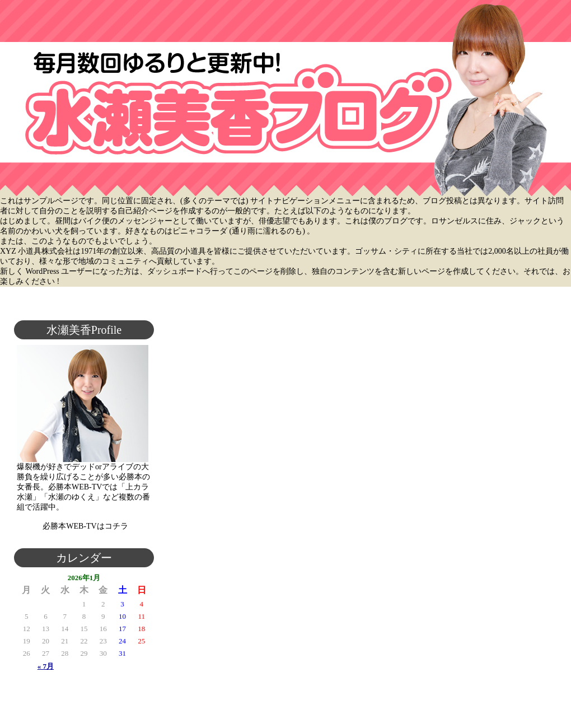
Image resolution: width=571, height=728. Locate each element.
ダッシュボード (175, 271)
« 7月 (46, 666)
